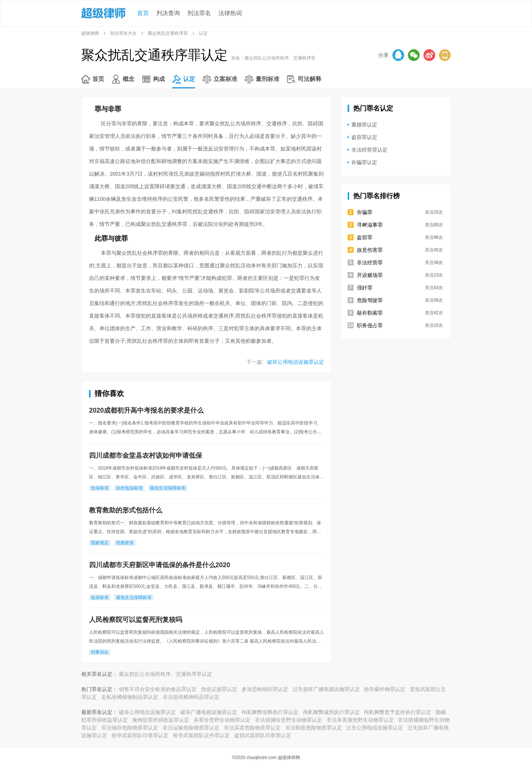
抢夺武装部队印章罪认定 (140, 735)
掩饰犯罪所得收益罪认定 (161, 720)
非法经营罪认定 (369, 150)
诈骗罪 (365, 212)
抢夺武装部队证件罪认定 (201, 735)
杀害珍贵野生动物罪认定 (222, 720)
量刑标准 (267, 79)
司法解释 (310, 79)
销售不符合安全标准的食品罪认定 (158, 689)
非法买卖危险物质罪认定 (252, 728)
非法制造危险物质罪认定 (314, 728)
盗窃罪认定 (364, 137)
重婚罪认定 (364, 125)
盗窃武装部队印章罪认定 (263, 735)
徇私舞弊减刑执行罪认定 (331, 712)
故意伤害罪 (370, 250)
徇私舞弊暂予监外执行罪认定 (398, 712)
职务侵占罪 (370, 325)
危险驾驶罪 (370, 300)
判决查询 (168, 13)
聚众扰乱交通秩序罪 (168, 33)
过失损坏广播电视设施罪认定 (326, 689)
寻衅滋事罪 (370, 225)
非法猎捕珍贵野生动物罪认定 (289, 720)
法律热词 (230, 13)
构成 (159, 79)
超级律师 (90, 33)
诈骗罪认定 (364, 162)
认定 (189, 79)
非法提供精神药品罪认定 (191, 697)
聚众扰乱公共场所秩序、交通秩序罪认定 (166, 674)
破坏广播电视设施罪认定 (209, 712)
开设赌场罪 (370, 275)
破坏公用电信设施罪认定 (296, 362)
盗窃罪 (365, 237)
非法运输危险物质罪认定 (191, 728)
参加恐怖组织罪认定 (265, 689)
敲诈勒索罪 (370, 313)
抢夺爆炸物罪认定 (385, 689)
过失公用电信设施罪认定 (375, 728)
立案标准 (225, 79)
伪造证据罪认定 (219, 689)
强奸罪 (365, 288)
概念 (129, 79)
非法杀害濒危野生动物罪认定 (360, 720)
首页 (143, 13)
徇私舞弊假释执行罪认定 (270, 712)
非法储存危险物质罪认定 (130, 728)
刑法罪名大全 (123, 33)
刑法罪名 (199, 13)
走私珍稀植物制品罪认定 (130, 697)
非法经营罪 (370, 263)
